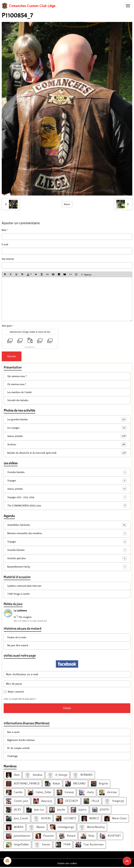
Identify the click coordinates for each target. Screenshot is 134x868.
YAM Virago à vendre (18, 594)
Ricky (88, 836)
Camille (14, 792)
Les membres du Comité (19, 392)
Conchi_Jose (17, 801)
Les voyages (67, 428)
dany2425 (43, 801)
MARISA (15, 827)
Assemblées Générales (67, 525)
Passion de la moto (17, 637)
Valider (67, 708)
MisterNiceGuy (92, 827)
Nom (4, 230)
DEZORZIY (68, 801)
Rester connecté (16, 692)
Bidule (52, 784)
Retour (67, 204)
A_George (57, 775)
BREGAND (75, 784)
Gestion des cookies (67, 863)
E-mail (5, 245)
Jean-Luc (35, 810)
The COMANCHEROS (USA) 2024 (67, 506)
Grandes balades (67, 472)
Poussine (45, 836)
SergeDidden (17, 845)
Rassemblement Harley (67, 567)
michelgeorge (62, 827)
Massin (37, 827)
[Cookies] (7, 861)
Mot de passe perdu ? (27, 699)
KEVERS (42, 819)
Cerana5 (65, 792)
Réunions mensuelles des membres (67, 533)
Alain (13, 775)
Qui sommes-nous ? (17, 376)
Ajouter (12, 356)
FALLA (91, 801)
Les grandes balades (67, 419)
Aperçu (86, 274)
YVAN (63, 845)
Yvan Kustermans (90, 845)
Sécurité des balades (18, 400)
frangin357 (114, 801)
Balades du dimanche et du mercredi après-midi (67, 453)
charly (86, 792)
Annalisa (33, 775)
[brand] (29, 6)
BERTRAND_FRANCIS (23, 784)
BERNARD (83, 775)
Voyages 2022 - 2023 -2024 (67, 497)
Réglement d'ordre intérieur (21, 740)
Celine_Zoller (40, 792)
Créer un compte (11, 699)
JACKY (14, 810)
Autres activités (67, 436)
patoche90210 (18, 836)
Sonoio (42, 845)
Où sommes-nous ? (17, 384)
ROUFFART (110, 836)
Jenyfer (57, 810)
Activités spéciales (67, 558)
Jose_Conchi (17, 819)
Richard (67, 836)
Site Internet (8, 259)
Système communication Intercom (24, 586)
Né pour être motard (18, 645)
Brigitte (99, 784)
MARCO (90, 819)
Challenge (12, 756)
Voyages (67, 481)
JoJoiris (79, 810)
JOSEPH (100, 810)
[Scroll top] (127, 861)
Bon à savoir (13, 732)
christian (108, 792)
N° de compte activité (18, 748)
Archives (67, 445)
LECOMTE (66, 819)
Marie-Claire (115, 819)
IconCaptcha (29, 347)
